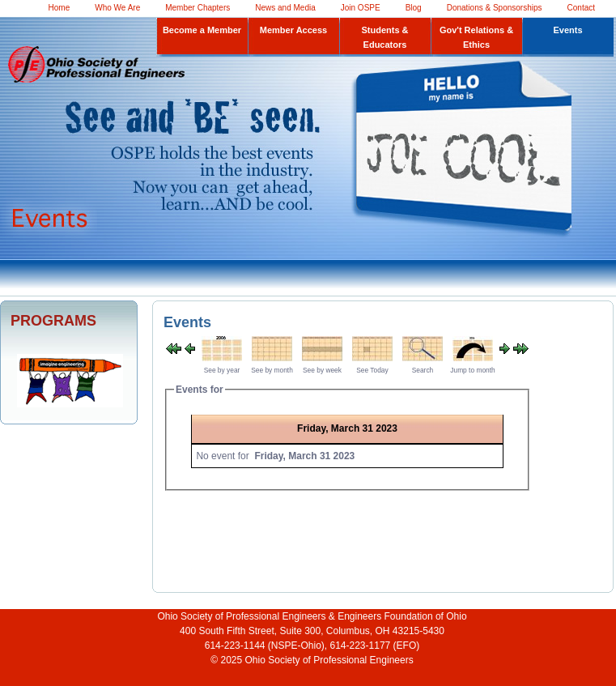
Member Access (293, 30)
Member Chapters (198, 8)
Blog (414, 8)
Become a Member (202, 30)
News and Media (285, 8)
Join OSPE (361, 8)
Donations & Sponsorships (495, 8)
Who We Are (117, 8)
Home (59, 8)
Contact (581, 8)
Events (567, 30)
